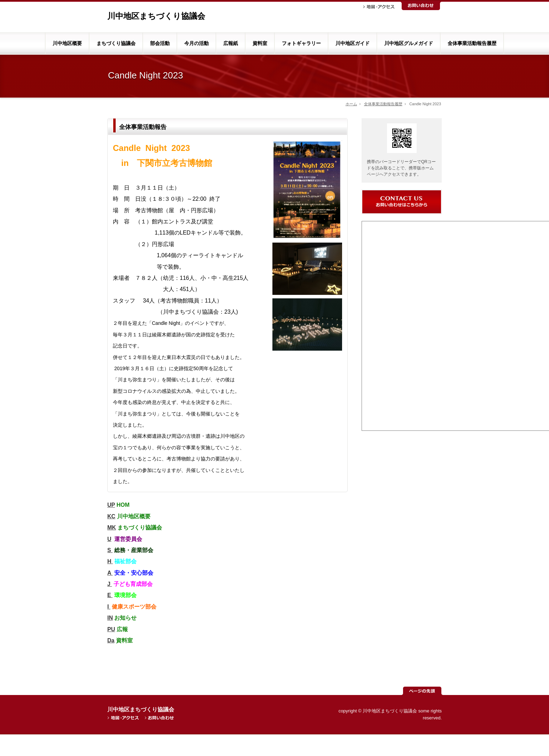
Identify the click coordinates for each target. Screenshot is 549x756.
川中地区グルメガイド (409, 43)
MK (112, 528)
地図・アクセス (379, 7)
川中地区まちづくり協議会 (156, 16)
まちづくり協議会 (116, 43)
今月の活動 (196, 43)
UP (111, 505)
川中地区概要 (67, 43)
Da (111, 640)
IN (110, 618)
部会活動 (160, 43)
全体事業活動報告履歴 (472, 43)
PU (111, 629)
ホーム (351, 104)
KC (111, 516)
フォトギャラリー (301, 43)
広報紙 (231, 43)
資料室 (260, 43)
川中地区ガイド (353, 43)
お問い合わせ (421, 6)
